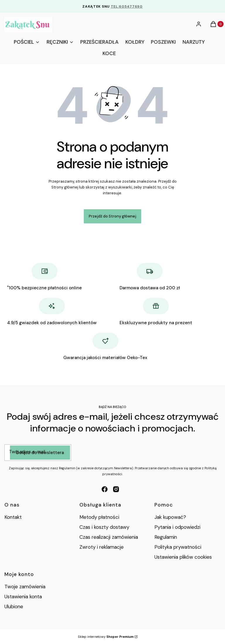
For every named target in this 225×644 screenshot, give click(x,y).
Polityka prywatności (178, 547)
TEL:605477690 (127, 6)
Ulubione (14, 606)
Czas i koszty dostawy (104, 527)
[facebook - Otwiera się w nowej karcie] (105, 489)
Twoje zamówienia (25, 587)
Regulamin (166, 537)
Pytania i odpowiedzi (177, 527)
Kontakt (13, 517)
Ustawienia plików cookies (184, 557)
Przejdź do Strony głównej (112, 216)
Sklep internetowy (106, 637)
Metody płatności (99, 517)
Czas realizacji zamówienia (109, 537)
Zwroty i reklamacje (102, 547)
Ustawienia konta (23, 597)
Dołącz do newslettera (40, 453)
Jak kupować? (170, 517)
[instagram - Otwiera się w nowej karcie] (116, 489)
